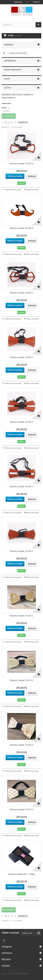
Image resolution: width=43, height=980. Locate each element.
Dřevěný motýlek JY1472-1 (21, 616)
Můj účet (6, 959)
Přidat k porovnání (32, 190)
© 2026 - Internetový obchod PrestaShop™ (16, 974)
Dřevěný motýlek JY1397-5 (21, 164)
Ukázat (4, 108)
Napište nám (18, 2)
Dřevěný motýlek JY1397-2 (21, 357)
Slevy (7, 79)
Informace (10, 61)
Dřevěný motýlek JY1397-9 (21, 228)
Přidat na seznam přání (13, 190)
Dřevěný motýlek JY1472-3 (21, 745)
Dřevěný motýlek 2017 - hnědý (21, 874)
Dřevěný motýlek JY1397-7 (21, 487)
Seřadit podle (6, 103)
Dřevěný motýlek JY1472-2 (21, 680)
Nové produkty (13, 70)
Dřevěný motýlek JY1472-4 (21, 810)
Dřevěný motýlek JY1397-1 (21, 551)
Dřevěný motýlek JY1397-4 (21, 422)
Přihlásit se (37, 2)
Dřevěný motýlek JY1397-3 (21, 293)
